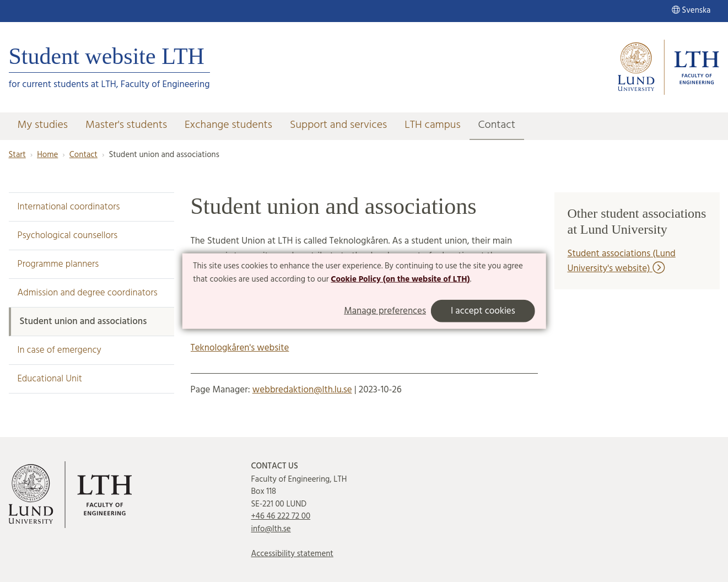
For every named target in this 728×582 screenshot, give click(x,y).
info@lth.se (271, 529)
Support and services (338, 125)
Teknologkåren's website (240, 348)
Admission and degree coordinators (88, 293)
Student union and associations (83, 322)
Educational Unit (50, 379)
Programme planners (58, 264)
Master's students (126, 125)
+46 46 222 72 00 (281, 516)
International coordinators (69, 207)
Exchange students (228, 125)
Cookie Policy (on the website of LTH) (400, 279)
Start (17, 155)
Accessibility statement (292, 554)
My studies (43, 125)
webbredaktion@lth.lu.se (302, 390)
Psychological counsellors (68, 236)
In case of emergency (60, 350)
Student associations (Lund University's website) (622, 261)
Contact (497, 125)
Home (47, 155)
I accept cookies (483, 311)
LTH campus (432, 125)
